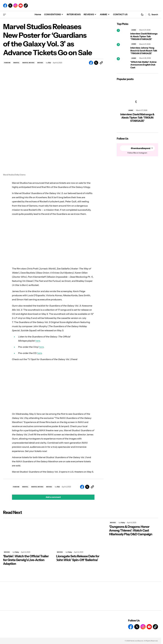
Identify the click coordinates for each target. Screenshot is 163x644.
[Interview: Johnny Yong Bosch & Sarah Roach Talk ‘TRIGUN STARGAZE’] (123, 49)
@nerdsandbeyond (140, 148)
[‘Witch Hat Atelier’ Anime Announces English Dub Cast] (123, 63)
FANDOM (7, 63)
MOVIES (40, 63)
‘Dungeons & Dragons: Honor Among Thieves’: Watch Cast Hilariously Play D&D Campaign (131, 531)
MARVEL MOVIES (28, 63)
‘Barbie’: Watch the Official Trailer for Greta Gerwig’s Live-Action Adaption (26, 560)
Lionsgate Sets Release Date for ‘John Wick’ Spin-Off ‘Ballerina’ (78, 558)
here (38, 341)
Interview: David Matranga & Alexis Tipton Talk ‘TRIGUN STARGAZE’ (144, 36)
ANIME (134, 30)
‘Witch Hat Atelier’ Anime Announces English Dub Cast (143, 65)
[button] (5, 14)
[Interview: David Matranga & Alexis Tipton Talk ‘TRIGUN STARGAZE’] (123, 35)
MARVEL (16, 63)
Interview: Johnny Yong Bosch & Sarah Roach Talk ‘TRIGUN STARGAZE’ (144, 51)
